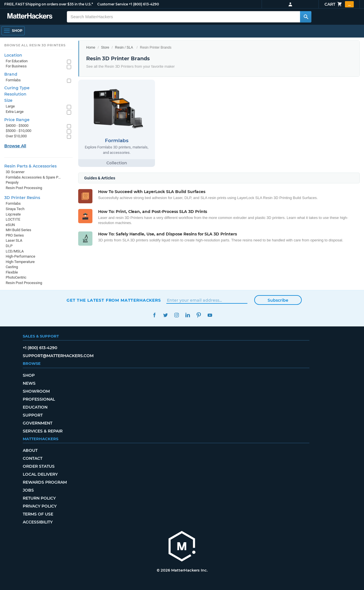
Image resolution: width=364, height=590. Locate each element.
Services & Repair (43, 431)
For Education (17, 61)
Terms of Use (38, 514)
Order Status (39, 466)
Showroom (36, 391)
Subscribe (278, 300)
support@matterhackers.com (58, 356)
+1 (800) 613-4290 (144, 4)
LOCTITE (13, 219)
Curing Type (17, 88)
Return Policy (39, 498)
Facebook (154, 315)
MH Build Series (18, 230)
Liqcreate (13, 214)
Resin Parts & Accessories (30, 166)
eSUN (10, 225)
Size (8, 100)
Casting (12, 267)
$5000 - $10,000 (18, 131)
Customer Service (113, 4)
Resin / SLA (124, 47)
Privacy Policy (40, 506)
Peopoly (12, 182)
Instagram (176, 315)
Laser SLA (14, 240)
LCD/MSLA (15, 251)
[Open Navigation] (13, 31)
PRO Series (15, 235)
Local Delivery (40, 474)
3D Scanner (15, 172)
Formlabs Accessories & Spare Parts (33, 177)
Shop (29, 375)
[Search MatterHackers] (306, 17)
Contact (33, 458)
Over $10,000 (16, 136)
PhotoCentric (16, 277)
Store (105, 47)
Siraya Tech (15, 209)
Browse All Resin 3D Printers (35, 45)
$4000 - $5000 (17, 126)
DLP (9, 246)
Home (91, 47)
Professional (39, 399)
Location (13, 55)
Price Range (17, 120)
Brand (11, 74)
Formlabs (13, 80)
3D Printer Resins (22, 198)
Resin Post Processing (24, 188)
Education (35, 407)
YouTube (210, 315)
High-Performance (20, 256)
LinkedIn (188, 315)
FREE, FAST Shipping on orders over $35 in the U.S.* (49, 4)
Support (33, 415)
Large (10, 106)
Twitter (165, 315)
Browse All (15, 146)
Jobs (28, 490)
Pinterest (199, 315)
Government (38, 423)
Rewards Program (45, 482)
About (30, 450)
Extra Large (15, 112)
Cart (339, 4)
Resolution (15, 94)
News (29, 383)
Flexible (12, 272)
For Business (16, 66)
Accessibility (38, 522)
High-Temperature (20, 262)
